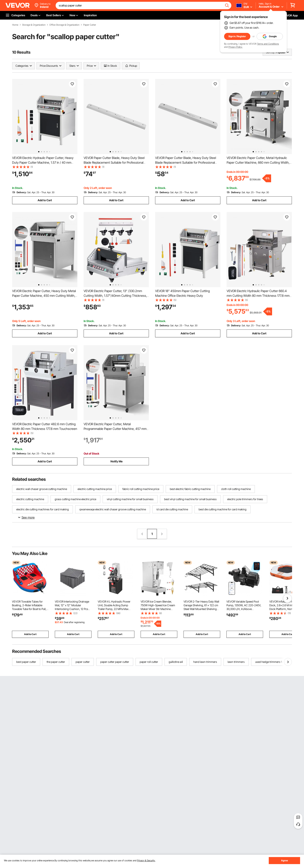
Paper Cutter (90, 25)
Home (15, 25)
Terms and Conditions (268, 44)
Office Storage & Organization (64, 25)
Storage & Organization (34, 25)
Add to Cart (45, 200)
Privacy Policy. (235, 47)
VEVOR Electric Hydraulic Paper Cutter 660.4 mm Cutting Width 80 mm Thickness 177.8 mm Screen (258, 296)
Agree (285, 860)
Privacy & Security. (146, 860)
